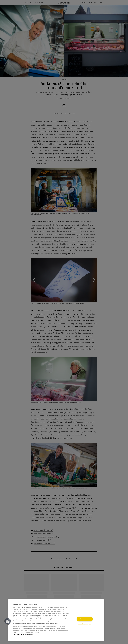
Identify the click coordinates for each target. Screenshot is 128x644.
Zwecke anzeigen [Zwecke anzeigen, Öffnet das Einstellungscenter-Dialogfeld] (85, 624)
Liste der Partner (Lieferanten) (23, 635)
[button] (8, 621)
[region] (56, 620)
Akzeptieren (85, 619)
